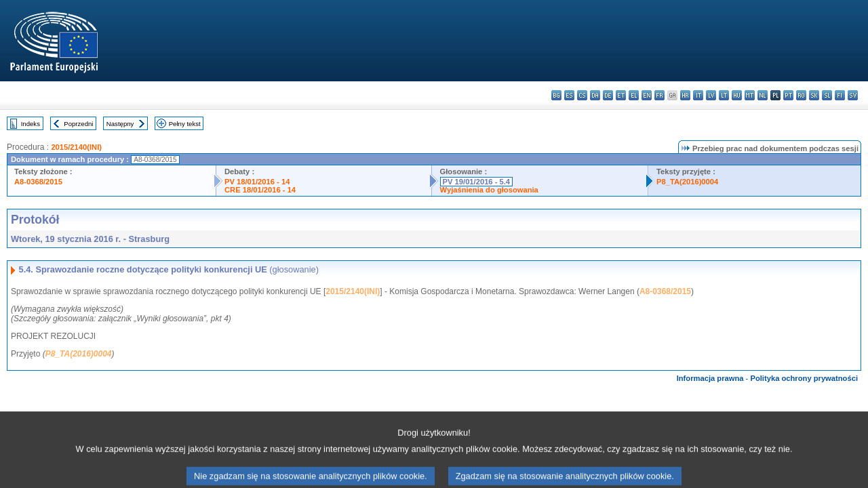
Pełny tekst (185, 124)
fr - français (659, 95)
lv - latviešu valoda (711, 95)
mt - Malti (750, 95)
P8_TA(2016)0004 (687, 182)
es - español (569, 95)
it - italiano (698, 95)
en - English (647, 95)
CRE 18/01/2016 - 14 (260, 190)
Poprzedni (78, 124)
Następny (120, 124)
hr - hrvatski (685, 95)
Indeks (31, 124)
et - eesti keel (621, 95)
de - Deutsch (608, 95)
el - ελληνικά (634, 95)
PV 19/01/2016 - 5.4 (477, 182)
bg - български (556, 95)
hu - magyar (737, 95)
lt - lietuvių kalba (724, 95)
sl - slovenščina (827, 95)
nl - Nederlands (763, 95)
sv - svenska (853, 95)
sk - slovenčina (814, 95)
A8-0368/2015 (38, 182)
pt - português (788, 95)
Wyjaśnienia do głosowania (489, 190)
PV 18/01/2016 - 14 (257, 182)
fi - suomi (840, 95)
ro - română (801, 95)
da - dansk (595, 95)
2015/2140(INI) (76, 147)
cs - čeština (582, 95)
